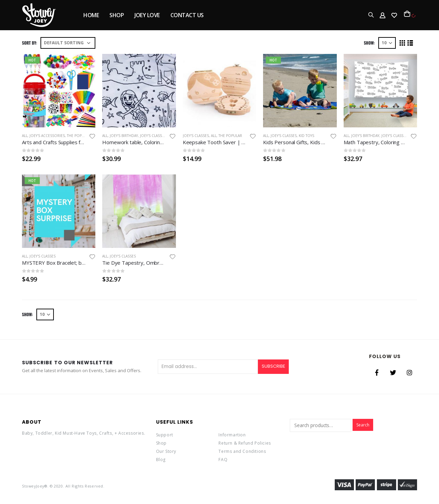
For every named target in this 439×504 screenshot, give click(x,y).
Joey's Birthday (124, 136)
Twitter (393, 373)
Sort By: (29, 43)
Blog (161, 460)
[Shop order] (68, 43)
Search (363, 425)
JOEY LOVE (147, 15)
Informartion (232, 435)
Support (165, 435)
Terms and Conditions (242, 451)
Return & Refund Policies (245, 443)
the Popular (230, 136)
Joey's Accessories (47, 136)
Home (91, 15)
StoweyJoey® (35, 486)
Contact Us (187, 15)
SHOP (117, 15)
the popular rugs (84, 136)
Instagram (410, 373)
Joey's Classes (153, 136)
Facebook (377, 373)
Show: (369, 43)
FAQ (223, 460)
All (25, 136)
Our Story (166, 451)
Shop (161, 443)
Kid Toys (306, 136)
